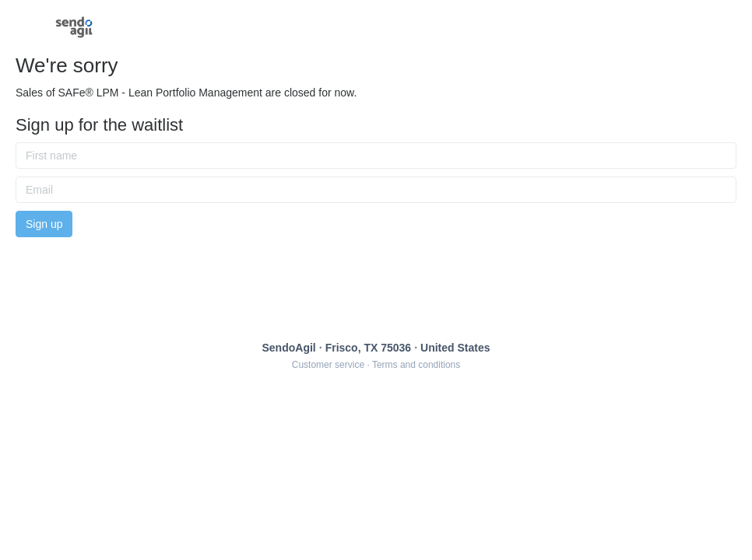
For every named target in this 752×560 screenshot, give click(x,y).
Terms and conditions (416, 365)
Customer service (328, 365)
